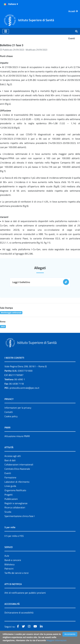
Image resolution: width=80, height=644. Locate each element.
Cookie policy (11, 416)
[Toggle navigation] (6, 31)
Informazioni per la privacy (18, 408)
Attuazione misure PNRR (17, 436)
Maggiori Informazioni (56, 640)
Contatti (9, 412)
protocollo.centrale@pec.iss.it (25, 388)
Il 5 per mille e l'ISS (14, 536)
